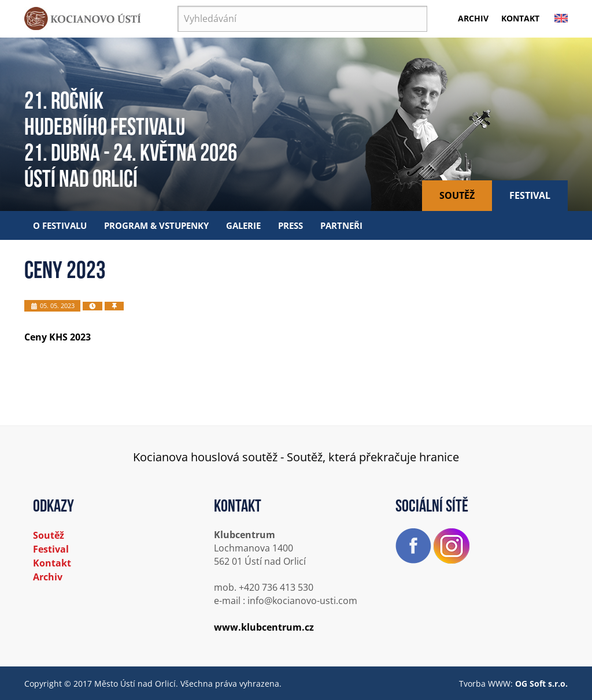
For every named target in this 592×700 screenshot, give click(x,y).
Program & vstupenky (156, 225)
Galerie (243, 225)
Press (291, 225)
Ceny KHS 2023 (58, 337)
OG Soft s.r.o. (541, 684)
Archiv (473, 18)
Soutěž (457, 195)
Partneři (341, 225)
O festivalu (60, 225)
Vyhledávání (178, 6)
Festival (530, 195)
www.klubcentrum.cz (264, 627)
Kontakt (520, 18)
